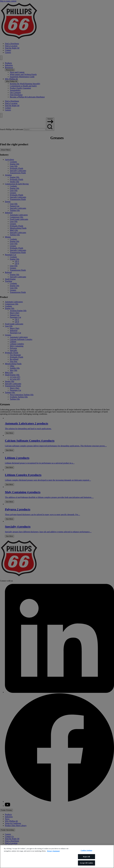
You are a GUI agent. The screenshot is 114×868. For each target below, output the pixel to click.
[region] (57, 856)
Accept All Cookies (86, 863)
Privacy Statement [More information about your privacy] (53, 851)
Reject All (86, 857)
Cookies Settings (86, 850)
